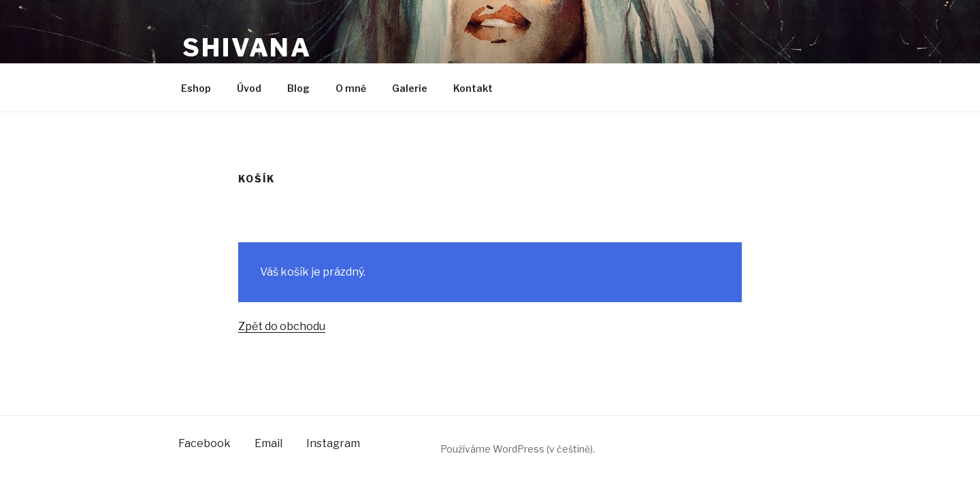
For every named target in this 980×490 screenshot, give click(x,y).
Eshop (196, 88)
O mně (351, 88)
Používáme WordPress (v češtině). (518, 449)
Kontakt (473, 88)
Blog (298, 88)
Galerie (410, 88)
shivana (247, 48)
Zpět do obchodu (282, 326)
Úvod (249, 88)
